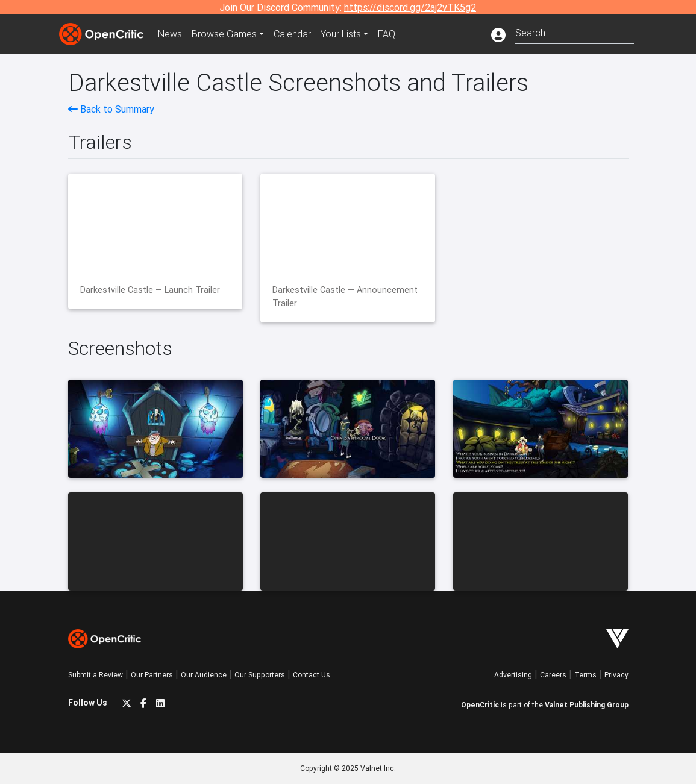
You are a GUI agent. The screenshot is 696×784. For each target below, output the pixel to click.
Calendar (292, 34)
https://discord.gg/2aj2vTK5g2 (410, 7)
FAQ (387, 34)
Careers (553, 675)
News (170, 34)
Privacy (616, 675)
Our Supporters (260, 675)
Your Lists (341, 34)
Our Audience (204, 675)
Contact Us (312, 675)
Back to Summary (111, 109)
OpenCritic (480, 705)
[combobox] (575, 32)
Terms (585, 675)
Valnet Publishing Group (587, 705)
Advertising (513, 675)
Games (224, 34)
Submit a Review (96, 675)
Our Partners (152, 675)
